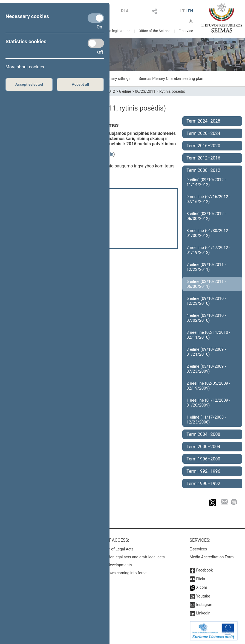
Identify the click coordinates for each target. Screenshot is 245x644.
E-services (198, 549)
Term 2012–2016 (203, 158)
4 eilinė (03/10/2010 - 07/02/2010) (206, 318)
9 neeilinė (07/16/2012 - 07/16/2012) (208, 199)
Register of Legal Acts (115, 549)
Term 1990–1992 (203, 484)
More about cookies (25, 67)
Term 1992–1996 (203, 471)
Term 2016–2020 (203, 146)
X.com (201, 587)
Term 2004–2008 (203, 434)
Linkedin (203, 613)
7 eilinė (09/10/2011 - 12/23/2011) (206, 267)
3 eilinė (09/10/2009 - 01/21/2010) (206, 352)
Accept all (80, 84)
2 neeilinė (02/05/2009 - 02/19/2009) (208, 386)
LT (183, 11)
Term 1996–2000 (203, 459)
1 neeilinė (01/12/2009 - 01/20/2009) (208, 403)
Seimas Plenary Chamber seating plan (171, 79)
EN (190, 11)
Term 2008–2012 (203, 170)
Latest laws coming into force (121, 573)
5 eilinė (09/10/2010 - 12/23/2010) (206, 301)
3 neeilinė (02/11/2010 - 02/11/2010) (208, 335)
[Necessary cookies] (96, 18)
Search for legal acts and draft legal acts (130, 557)
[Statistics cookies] (96, 43)
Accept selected (29, 84)
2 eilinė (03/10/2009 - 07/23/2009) (206, 369)
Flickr (201, 579)
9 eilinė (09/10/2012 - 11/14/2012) (206, 182)
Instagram (205, 605)
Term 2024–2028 (203, 121)
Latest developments (114, 565)
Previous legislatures (114, 31)
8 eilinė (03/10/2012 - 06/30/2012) (206, 216)
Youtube (203, 596)
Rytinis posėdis (172, 91)
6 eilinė (125, 91)
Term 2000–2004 (203, 447)
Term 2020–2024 (203, 133)
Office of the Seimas (155, 31)
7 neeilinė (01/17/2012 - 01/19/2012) (208, 250)
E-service (186, 31)
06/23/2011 (145, 91)
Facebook (204, 570)
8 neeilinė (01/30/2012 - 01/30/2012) (208, 233)
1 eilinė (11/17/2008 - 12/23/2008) (206, 420)
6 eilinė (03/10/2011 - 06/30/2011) (206, 284)
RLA (125, 11)
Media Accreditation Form (212, 557)
